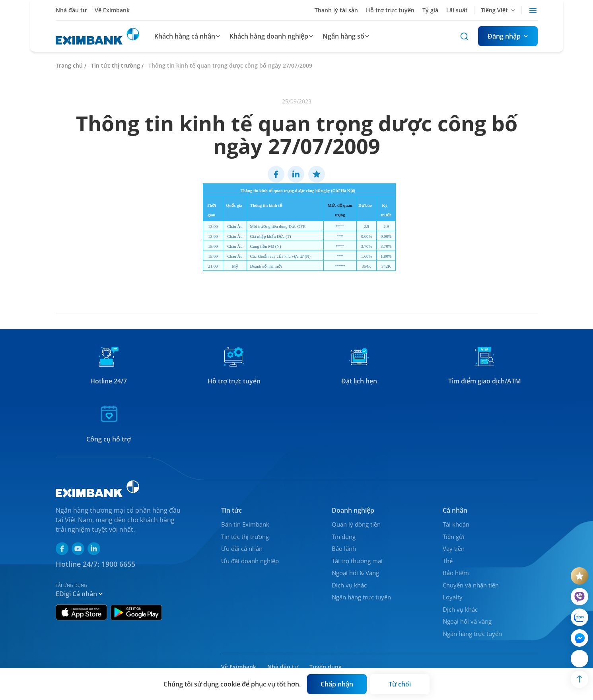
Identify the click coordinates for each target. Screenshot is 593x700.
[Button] (508, 36)
